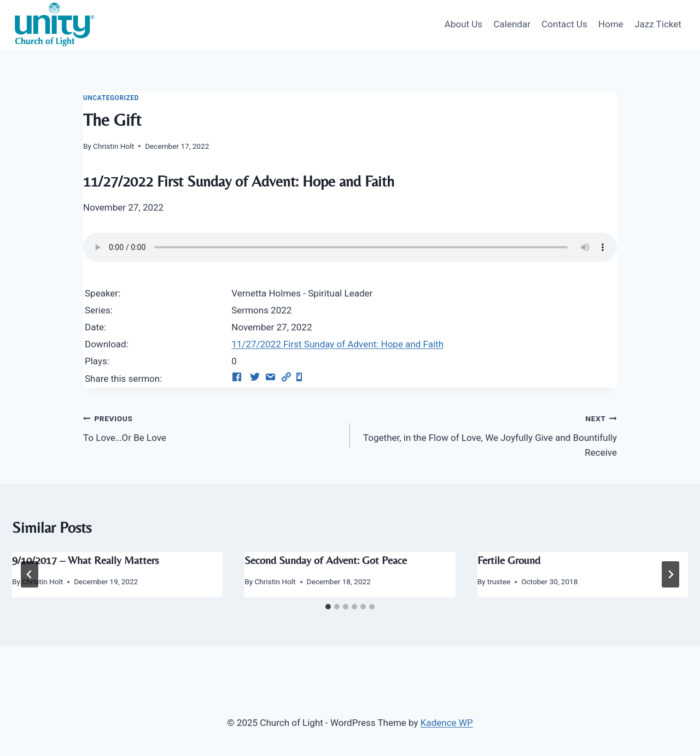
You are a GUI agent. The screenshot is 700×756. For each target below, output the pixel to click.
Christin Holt (113, 146)
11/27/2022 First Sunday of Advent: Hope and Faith (337, 344)
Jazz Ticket (658, 24)
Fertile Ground (509, 560)
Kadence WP (447, 723)
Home (611, 24)
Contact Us (564, 24)
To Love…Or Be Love (212, 427)
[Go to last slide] (30, 574)
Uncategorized (111, 98)
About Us (463, 24)
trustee (499, 581)
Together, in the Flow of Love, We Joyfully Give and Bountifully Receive (488, 434)
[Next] (670, 574)
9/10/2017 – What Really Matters (85, 560)
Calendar (512, 24)
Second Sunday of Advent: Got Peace (326, 560)
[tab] (328, 607)
